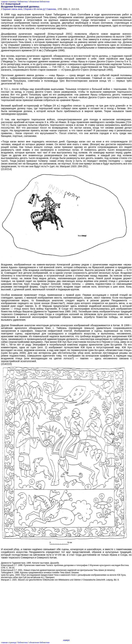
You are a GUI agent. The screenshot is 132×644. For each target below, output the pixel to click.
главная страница (9, 2)
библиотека (23, 2)
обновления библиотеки (39, 2)
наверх (66, 640)
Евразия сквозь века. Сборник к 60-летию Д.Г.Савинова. (30, 9)
